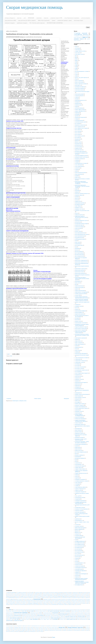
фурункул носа (78, 532)
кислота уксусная (46, 596)
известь (83, 595)
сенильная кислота (74, 601)
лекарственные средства (75, 627)
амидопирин (61, 592)
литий (89, 596)
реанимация (77, 457)
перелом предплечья (72, 614)
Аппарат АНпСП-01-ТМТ (80, 51)
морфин (43, 598)
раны (48, 617)
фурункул (77, 531)
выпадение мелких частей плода (81, 157)
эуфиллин (66, 604)
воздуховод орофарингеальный (81, 156)
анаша (89, 592)
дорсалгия (77, 198)
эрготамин (45, 604)
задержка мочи (78, 201)
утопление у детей (79, 526)
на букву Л (65, 629)
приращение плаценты (79, 433)
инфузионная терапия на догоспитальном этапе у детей (81, 217)
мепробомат (30, 598)
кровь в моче (78, 283)
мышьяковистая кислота (57, 598)
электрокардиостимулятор (80, 568)
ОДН (76, 62)
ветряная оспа (78, 148)
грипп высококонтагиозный (80, 173)
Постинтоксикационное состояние (82, 71)
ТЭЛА (11, 356)
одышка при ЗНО (78, 347)
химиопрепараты (33, 631)
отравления (39, 18)
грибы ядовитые (30, 595)
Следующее (9, 399)
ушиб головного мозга (71, 619)
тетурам (88, 602)
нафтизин (87, 598)
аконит (44, 592)
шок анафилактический (80, 543)
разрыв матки (78, 449)
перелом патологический (47, 614)
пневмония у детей (79, 411)
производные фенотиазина (39, 601)
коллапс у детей (78, 231)
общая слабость (78, 341)
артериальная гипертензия (80, 117)
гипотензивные (82, 626)
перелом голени (74, 613)
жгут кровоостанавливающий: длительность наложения (59, 611)
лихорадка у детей (79, 306)
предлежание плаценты (80, 424)
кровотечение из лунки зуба (80, 269)
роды (76, 460)
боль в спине (78, 133)
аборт (76, 79)
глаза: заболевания (79, 165)
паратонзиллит (78, 384)
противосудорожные (77, 630)
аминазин (66, 592)
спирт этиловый (46, 602)
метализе (20, 629)
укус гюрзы (12, 619)
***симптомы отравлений (81, 33)
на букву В (42, 629)
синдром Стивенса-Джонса (80, 469)
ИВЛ (76, 57)
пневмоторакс (78, 413)
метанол (35, 598)
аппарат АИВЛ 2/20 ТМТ (80, 110)
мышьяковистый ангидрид (67, 598)
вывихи (19, 611)
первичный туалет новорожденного (82, 390)
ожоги (76, 349)
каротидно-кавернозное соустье (81, 220)
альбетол (29, 626)
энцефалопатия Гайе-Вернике (81, 574)
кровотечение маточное (80, 270)
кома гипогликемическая (80, 236)
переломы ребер (34, 615)
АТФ (7, 626)
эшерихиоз (77, 577)
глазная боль (77, 168)
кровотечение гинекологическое (81, 262)
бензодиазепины (75, 594)
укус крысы (27, 619)
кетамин (28, 628)
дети (25, 18)
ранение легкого (22, 617)
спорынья (51, 602)
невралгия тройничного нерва (81, 327)
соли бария (33, 602)
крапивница (77, 248)
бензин (70, 594)
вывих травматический (13, 611)
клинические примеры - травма (65, 20)
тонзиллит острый (79, 511)
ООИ (76, 67)
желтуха (77, 200)
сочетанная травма (81, 617)
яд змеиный (78, 604)
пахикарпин (77, 387)
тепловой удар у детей (79, 507)
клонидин (59, 596)
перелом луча (16, 614)
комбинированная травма (80, 239)
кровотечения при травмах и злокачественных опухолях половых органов (82, 279)
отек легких (77, 365)
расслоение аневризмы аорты (81, 452)
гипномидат (77, 626)
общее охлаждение (79, 343)
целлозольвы (79, 603)
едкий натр (79, 595)
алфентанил (24, 626)
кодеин (68, 596)
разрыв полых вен (79, 450)
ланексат (46, 628)
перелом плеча (55, 614)
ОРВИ (76, 68)
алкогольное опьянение (80, 88)
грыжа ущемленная (79, 174)
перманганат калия (82, 599)
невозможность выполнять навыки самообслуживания (82, 325)
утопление (77, 525)
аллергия (77, 97)
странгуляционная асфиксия (81, 487)
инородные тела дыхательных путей (82, 211)
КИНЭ (76, 59)
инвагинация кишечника (80, 203)
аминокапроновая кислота (80, 100)
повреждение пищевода (81, 615)
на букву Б (37, 629)
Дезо (7, 610)
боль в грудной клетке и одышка (81, 128)
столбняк (77, 486)
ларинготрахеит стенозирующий (81, 292)
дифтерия (77, 192)
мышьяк (51, 598)
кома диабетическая (79, 237)
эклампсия (77, 558)
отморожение (78, 375)
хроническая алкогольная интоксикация (80, 538)
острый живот (78, 359)
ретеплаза (8, 631)
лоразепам (16, 629)
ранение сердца (38, 617)
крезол (78, 596)
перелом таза (87, 614)
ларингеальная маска (79, 286)
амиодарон (77, 102)
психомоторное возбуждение (81, 444)
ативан (64, 626)
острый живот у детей (79, 362)
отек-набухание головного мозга (81, 370)
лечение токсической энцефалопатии (82, 302)
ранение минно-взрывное (30, 617)
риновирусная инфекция (80, 458)
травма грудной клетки (36, 618)
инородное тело (78, 208)
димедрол (40, 595)
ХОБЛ (76, 76)
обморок (77, 340)
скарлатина (77, 478)
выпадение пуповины (79, 159)
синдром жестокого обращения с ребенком (57, 617)
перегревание (78, 393)
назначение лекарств (40, 630)
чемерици (8, 604)
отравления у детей (47, 599)
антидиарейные (48, 626)
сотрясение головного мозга (70, 617)
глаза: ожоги (24, 611)
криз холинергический (79, 256)
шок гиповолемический (80, 546)
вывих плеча (85, 610)
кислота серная (33, 596)
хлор (55, 603)
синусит (77, 476)
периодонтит (78, 399)
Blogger (54, 637)
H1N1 (76, 47)
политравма (88, 615)
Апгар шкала (78, 50)
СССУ (76, 73)
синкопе (77, 475)
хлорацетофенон (59, 603)
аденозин (15, 626)
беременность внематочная (80, 125)
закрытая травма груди (75, 611)
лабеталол (41, 628)
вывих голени (42, 610)
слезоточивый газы (23, 602)
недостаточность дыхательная (81, 329)
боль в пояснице (78, 131)
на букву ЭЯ (29, 630)
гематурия (77, 160)
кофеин (75, 596)
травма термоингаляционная (65, 618)
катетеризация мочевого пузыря (81, 224)
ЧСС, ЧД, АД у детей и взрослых (37, 23)
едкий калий (74, 595)
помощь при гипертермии (80, 419)
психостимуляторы (48, 601)
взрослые (19, 18)
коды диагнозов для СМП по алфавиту (27, 20)
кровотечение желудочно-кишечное (82, 266)
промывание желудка (79, 437)
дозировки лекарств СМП (56, 18)
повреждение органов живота (72, 615)
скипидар (18, 602)
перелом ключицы (80, 613)
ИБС (76, 56)
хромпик (75, 603)
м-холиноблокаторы (11, 598)
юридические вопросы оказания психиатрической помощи (81, 579)
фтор (49, 603)
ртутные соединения (55, 601)
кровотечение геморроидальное (81, 260)
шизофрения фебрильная (80, 541)
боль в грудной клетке (79, 127)
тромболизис (78, 519)
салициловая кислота (63, 601)
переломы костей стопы (26, 615)
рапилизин (83, 630)
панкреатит (77, 378)
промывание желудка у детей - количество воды (81, 440)
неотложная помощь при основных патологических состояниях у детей (82, 335)
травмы (53, 20)
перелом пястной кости (80, 614)
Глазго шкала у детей (79, 54)
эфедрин (70, 604)
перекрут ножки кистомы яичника (82, 394)
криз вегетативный (79, 251)
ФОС (33, 592)
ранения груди (44, 617)
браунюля (77, 141)
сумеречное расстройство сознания (82, 493)
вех (13, 595)
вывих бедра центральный (34, 610)
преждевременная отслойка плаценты (82, 426)
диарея (76, 189)
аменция (77, 99)
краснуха (77, 250)
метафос (39, 598)
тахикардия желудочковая (80, 501)
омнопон (24, 599)
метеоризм (77, 318)
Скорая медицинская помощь (34, 7)
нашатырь (8, 599)
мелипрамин (25, 598)
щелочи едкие (78, 557)
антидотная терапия (30, 594)
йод (11, 596)
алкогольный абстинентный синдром (82, 91)
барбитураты (59, 594)
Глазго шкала (78, 53)
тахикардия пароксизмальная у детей (82, 505)
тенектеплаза (12, 631)
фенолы (41, 603)
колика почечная (78, 228)
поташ (24, 601)
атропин (40, 594)
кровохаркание (78, 281)
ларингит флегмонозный (80, 291)
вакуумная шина (78, 144)
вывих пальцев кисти (70, 610)
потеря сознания (78, 423)
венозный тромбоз (79, 147)
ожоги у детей (78, 350)
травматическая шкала (84, 618)
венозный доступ (78, 145)
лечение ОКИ (78, 295)
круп (76, 284)
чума (76, 540)
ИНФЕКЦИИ (31, 18)
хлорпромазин (70, 603)
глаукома (77, 170)
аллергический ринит (79, 96)
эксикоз (76, 560)
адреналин (20, 626)
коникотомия (78, 244)
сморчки (29, 602)
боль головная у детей (79, 136)
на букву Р (88, 629)
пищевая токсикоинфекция (80, 407)
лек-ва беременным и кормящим (72, 18)
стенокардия (77, 484)
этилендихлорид (61, 604)
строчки (60, 602)
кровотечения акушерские (80, 273)
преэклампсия (78, 429)
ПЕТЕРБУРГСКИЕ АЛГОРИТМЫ (55, 23)
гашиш (16, 595)
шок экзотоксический (79, 555)
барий (63, 594)
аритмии (77, 116)
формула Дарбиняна (79, 529)
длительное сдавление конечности (82, 194)
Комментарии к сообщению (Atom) (20, 401)
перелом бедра (68, 613)
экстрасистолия (78, 564)
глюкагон (87, 626)
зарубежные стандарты (22, 23)
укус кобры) (22, 619)
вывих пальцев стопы (78, 610)
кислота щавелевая (53, 596)
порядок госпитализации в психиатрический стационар (81, 421)
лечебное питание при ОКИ (80, 294)
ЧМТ (10, 610)
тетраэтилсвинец (82, 602)
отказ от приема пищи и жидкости (82, 373)
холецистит (77, 534)
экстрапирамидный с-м (80, 563)
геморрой (77, 162)
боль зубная (77, 137)
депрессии (77, 177)
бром (7, 595)
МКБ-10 (85, 37)
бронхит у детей (78, 142)
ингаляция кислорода (79, 204)
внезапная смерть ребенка (80, 151)
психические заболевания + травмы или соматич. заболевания (82, 442)
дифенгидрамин (50, 595)
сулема (63, 602)
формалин (45, 603)
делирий (77, 176)
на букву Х (24, 630)
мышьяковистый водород (76, 598)
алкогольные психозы (79, 90)
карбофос (22, 596)
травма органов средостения (45, 618)
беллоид (67, 594)
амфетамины (81, 592)
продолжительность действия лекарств (56, 630)
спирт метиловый (39, 602)
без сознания (78, 124)
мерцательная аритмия (79, 314)
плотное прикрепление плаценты (81, 408)
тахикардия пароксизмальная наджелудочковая (81, 503)
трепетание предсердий (80, 512)
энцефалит (77, 572)
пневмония (77, 410)
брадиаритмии (78, 139)
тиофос (7, 603)
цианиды (84, 603)
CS (27, 592)
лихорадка (77, 305)
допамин (77, 197)
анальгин (85, 592)
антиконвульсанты (55, 626)
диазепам (8, 628)
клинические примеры (79, 227)
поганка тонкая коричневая (18, 601)
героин (19, 595)
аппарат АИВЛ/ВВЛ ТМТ (80, 111)
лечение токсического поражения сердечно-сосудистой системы (81, 300)
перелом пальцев (40, 614)
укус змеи (17, 619)
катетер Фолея (78, 222)
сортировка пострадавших (80, 479)
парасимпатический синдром (81, 382)
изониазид (87, 595)
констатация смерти (78, 20)
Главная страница (37, 399)
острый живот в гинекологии (81, 361)
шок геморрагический (79, 544)
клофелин (64, 596)
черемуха (12, 604)
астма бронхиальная (79, 120)
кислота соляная (40, 596)
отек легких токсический (80, 367)
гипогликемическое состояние (81, 163)
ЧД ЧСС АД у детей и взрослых (81, 78)
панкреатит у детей (79, 379)
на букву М (70, 629)
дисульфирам (44, 595)
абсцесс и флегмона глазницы (81, 84)
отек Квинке (77, 364)
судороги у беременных (80, 489)
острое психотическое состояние (81, 358)
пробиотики (47, 630)
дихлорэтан (56, 595)
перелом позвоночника (63, 614)
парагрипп (77, 381)
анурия (76, 107)
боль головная (78, 134)
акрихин (48, 592)
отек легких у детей (79, 368)
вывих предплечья (21, 610)
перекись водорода (75, 599)
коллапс (77, 230)
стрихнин (56, 602)
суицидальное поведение (80, 492)
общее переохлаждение (80, 344)
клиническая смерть (79, 225)
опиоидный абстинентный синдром (82, 355)
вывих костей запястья (55, 610)
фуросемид (27, 631)
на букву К (61, 629)
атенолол (60, 626)
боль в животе (78, 130)
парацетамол (78, 386)
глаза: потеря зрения (79, 166)
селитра (69, 601)
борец (88, 594)
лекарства (46, 18)
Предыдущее (66, 399)
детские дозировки (86, 18)
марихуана (17, 598)
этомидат (42, 631)
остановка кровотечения (47, 613)
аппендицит (77, 114)
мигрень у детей (78, 321)
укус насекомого (34, 619)
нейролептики (13, 599)
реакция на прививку (79, 455)
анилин (8, 594)
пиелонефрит (78, 402)
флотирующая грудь (84, 619)
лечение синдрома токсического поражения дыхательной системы (82, 297)
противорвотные (70, 630)
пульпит (77, 446)
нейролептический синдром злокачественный (80, 332)
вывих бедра (27, 610)
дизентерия (77, 190)
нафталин (83, 598)
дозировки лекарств (79, 39)
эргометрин (37, 604)
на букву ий (34, 630)
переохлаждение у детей (80, 397)
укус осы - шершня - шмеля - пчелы (82, 522)
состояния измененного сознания (81, 481)
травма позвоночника (55, 618)
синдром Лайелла (78, 467)
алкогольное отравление (54, 592)
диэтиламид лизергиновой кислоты (65, 595)
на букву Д (51, 629)
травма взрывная (28, 618)
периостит (77, 401)
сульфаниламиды (68, 602)
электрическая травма (79, 566)
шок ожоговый (78, 549)
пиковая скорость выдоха (80, 404)
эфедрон (74, 604)
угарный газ (24, 603)
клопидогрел (37, 628)
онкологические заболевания (81, 353)
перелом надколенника (23, 614)
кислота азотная (27, 596)
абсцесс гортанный (79, 81)
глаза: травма (31, 611)
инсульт (77, 213)
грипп (76, 171)
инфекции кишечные (79, 215)
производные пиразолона (30, 601)
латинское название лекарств (53, 628)
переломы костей (17, 615)
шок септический (78, 551)
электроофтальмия (79, 569)
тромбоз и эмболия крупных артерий (82, 516)
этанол (49, 604)
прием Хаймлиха (78, 430)
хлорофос (65, 603)
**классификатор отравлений (79, 36)
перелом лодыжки (87, 613)
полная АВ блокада (79, 417)
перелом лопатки (10, 614)
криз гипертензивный (79, 253)
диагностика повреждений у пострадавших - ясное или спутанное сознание (82, 186)
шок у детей (77, 554)
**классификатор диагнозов (81, 34)
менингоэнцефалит (79, 312)
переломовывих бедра (9, 615)
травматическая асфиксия (75, 618)
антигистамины (17, 594)
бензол (80, 594)
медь (21, 598)
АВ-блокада (77, 48)
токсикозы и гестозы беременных (82, 509)
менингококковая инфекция (80, 311)
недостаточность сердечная (80, 330)
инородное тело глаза (79, 209)
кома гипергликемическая (80, 233)
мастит (76, 308)
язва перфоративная (79, 585)
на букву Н (75, 629)
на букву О (79, 629)
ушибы (78, 619)
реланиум (87, 630)
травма (23, 618)
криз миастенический (79, 255)
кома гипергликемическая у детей (82, 234)
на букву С (9, 630)
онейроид (77, 352)
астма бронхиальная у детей (80, 122)
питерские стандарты (10, 23)
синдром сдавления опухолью (81, 473)
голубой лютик (24, 595)
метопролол (24, 629)
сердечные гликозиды (81, 601)
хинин (52, 603)
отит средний (78, 372)
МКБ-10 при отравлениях (44, 20)
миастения (77, 320)
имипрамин (8, 596)
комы (76, 241)
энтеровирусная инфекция (80, 571)
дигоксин (35, 595)
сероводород (88, 601)
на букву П (84, 629)
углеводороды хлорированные (33, 603)
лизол (86, 596)
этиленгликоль (54, 604)
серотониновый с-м (79, 464)
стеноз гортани (78, 483)
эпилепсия (77, 575)
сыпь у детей (78, 496)
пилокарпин (88, 599)
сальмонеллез (78, 463)
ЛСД (30, 592)
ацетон (54, 594)
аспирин (77, 119)
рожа (76, 461)
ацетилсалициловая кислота (48, 594)
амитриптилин (78, 103)
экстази (76, 561)
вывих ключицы (48, 610)
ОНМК (76, 65)
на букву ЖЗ (56, 629)
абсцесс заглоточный (79, 82)
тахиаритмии (78, 499)
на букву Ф (19, 630)
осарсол (31, 599)
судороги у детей (78, 490)
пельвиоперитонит (79, 389)
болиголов (84, 594)
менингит (77, 309)
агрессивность (78, 85)
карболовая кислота (16, 596)
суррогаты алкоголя (75, 602)
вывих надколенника (63, 610)
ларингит (77, 289)
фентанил (17, 631)
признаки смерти (78, 432)
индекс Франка (78, 206)
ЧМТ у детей (15, 610)
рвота (76, 454)
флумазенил (22, 631)
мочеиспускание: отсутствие (81, 323)
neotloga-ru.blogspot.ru (10, 18)
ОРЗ (76, 70)
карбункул (77, 219)
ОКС (76, 64)
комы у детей (78, 242)
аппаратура (77, 113)
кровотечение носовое (79, 272)
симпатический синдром (80, 466)
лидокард (8, 629)
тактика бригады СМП (79, 498)
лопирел (12, 629)
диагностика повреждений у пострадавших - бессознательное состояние (81, 183)
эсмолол (38, 631)
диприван (12, 628)
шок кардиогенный (79, 547)
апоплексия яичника (79, 108)
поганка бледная (10, 601)
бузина (10, 595)
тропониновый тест (79, 520)
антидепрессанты (23, 594)
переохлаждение (78, 396)
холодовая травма (78, 536)
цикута (88, 603)
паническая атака (78, 376)
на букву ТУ (14, 630)
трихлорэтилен (19, 603)
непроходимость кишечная (80, 338)
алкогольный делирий (79, 94)
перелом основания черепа (32, 614)
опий (27, 599)
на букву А (33, 629)
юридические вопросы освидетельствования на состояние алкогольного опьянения (82, 582)
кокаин (71, 596)
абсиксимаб (11, 626)
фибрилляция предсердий (80, 528)
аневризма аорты (78, 105)
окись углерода (19, 599)
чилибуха (16, 604)
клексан (32, 628)
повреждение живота (63, 615)
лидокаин (87, 628)
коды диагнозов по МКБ (10, 20)
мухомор (47, 598)
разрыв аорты (78, 447)
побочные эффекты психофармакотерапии (79, 415)
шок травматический (79, 552)
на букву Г (46, 629)
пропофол (64, 630)
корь (76, 247)
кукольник (82, 596)
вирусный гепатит (79, 150)
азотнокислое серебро (38, 592)
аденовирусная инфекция (80, 87)
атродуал (68, 626)
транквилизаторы (12, 603)
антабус (12, 594)
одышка (77, 346)
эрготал (41, 604)
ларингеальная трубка (79, 287)
